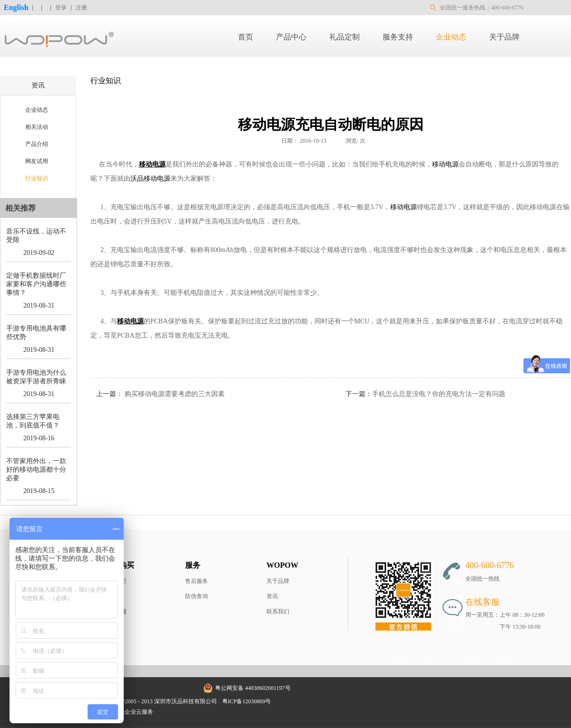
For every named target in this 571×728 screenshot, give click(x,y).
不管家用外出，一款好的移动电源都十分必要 (36, 470)
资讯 (272, 596)
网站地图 (289, 701)
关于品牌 (278, 581)
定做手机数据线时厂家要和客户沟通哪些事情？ (36, 284)
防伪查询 (197, 596)
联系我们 (278, 612)
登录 (61, 8)
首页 (246, 37)
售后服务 (197, 581)
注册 (81, 8)
